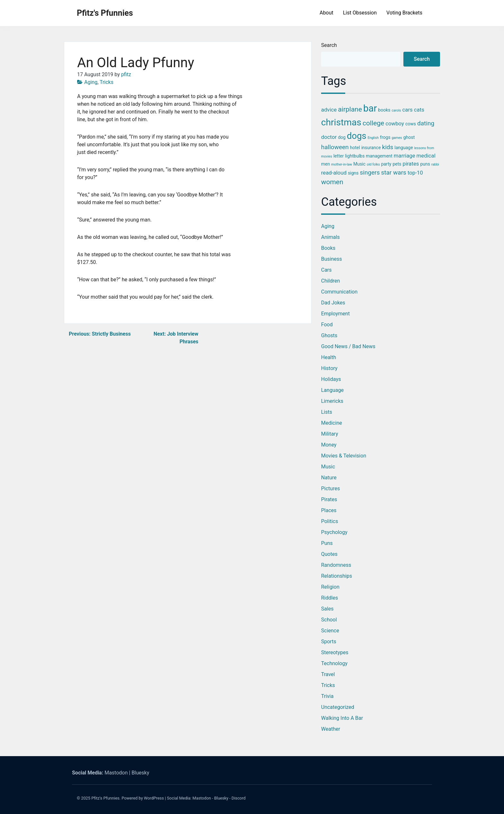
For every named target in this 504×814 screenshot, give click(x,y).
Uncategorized (338, 707)
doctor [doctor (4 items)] (329, 137)
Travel (328, 674)
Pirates (329, 499)
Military (330, 434)
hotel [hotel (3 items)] (355, 148)
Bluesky (140, 773)
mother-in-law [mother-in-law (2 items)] (342, 164)
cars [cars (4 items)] (408, 110)
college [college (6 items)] (373, 123)
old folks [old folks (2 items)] (373, 164)
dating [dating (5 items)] (426, 123)
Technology (334, 663)
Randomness (336, 565)
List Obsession (360, 13)
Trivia (327, 696)
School (329, 620)
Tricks (107, 82)
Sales (327, 609)
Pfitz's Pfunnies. (106, 798)
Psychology (334, 532)
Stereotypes (335, 652)
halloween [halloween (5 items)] (335, 147)
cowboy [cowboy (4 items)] (395, 123)
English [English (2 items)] (373, 138)
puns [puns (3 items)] (425, 164)
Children (331, 281)
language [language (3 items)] (404, 148)
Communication (339, 292)
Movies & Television (344, 456)
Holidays (331, 379)
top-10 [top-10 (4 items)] (415, 173)
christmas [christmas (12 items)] (341, 122)
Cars (326, 270)
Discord (239, 798)
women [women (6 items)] (332, 182)
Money (329, 445)
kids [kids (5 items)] (388, 147)
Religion (330, 587)
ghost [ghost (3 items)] (409, 137)
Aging (91, 82)
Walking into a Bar (342, 718)
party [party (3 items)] (386, 164)
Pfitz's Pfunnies (105, 13)
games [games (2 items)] (397, 138)
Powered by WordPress (143, 798)
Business (332, 259)
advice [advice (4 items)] (329, 110)
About (326, 13)
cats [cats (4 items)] (419, 110)
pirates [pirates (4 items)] (411, 164)
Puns (327, 543)
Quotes (329, 554)
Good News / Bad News (348, 346)
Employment (335, 314)
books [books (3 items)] (384, 110)
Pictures (330, 488)
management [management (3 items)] (379, 156)
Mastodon (116, 773)
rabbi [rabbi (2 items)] (435, 164)
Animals (330, 237)
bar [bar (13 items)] (370, 108)
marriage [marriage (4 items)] (405, 156)
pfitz (126, 74)
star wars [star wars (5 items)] (393, 172)
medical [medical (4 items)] (426, 156)
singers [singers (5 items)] (370, 172)
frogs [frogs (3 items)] (385, 137)
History (329, 368)
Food (327, 325)
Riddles (329, 598)
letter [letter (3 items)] (338, 156)
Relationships (337, 576)
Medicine (332, 423)
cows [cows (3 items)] (411, 124)
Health (329, 357)
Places (329, 510)
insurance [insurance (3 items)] (371, 148)
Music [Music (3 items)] (359, 164)
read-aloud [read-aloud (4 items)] (334, 173)
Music (328, 467)
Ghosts (329, 335)
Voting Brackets (404, 13)
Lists (327, 412)
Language (332, 390)
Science (330, 631)
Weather (331, 729)
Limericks (332, 401)
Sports (329, 642)
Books (328, 248)
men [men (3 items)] (325, 164)
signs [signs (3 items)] (353, 173)
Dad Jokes (333, 303)
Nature (329, 478)
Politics (330, 521)
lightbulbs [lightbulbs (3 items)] (355, 156)
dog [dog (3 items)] (342, 137)
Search (329, 45)
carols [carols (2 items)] (396, 110)
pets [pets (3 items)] (397, 164)
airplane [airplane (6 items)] (350, 109)
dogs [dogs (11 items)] (357, 136)
